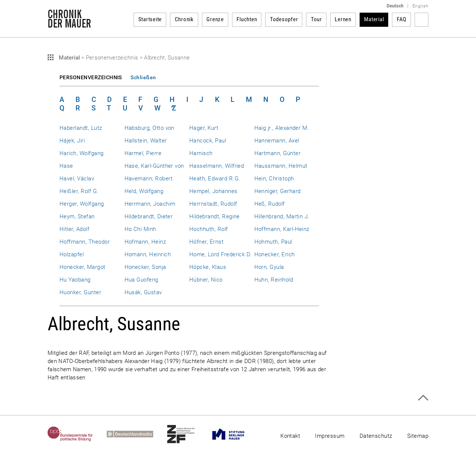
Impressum (330, 436)
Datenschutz (376, 436)
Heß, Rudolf (270, 204)
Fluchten (247, 19)
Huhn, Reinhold (274, 280)
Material (374, 19)
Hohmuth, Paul (273, 242)
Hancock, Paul (208, 141)
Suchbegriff (422, 20)
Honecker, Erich (275, 254)
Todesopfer (284, 19)
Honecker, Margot (83, 267)
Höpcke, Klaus (208, 267)
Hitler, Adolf (74, 229)
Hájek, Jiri (72, 141)
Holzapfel (72, 254)
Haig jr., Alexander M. (282, 128)
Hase (66, 166)
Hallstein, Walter (146, 141)
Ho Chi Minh (140, 229)
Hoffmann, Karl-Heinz (282, 229)
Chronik (184, 19)
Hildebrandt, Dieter (149, 216)
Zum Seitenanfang (423, 398)
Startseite (150, 19)
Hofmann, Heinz (145, 242)
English (420, 6)
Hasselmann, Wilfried (217, 166)
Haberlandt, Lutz (81, 128)
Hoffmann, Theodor (85, 242)
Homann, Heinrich (148, 254)
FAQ (402, 19)
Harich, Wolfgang (82, 153)
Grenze (215, 19)
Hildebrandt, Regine (215, 216)
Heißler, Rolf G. (79, 191)
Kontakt (290, 436)
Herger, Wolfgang (82, 204)
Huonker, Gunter (80, 292)
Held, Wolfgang (144, 191)
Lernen (343, 19)
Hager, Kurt (204, 128)
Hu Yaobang (75, 280)
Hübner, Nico (206, 280)
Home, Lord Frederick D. (221, 254)
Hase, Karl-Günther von (154, 166)
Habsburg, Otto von (149, 128)
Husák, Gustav (143, 292)
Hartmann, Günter (278, 153)
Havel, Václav (77, 179)
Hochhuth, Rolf (209, 229)
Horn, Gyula (269, 267)
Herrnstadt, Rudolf (213, 204)
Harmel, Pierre (143, 153)
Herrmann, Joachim (150, 204)
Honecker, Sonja (145, 267)
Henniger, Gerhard (278, 191)
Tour (316, 19)
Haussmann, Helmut (281, 166)
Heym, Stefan (77, 216)
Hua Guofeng (141, 280)
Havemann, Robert (149, 179)
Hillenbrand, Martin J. (282, 216)
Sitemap (418, 436)
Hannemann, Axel (277, 141)
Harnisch (201, 153)
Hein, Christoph (274, 179)
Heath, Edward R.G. (215, 179)
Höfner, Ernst (206, 242)
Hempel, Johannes (213, 191)
